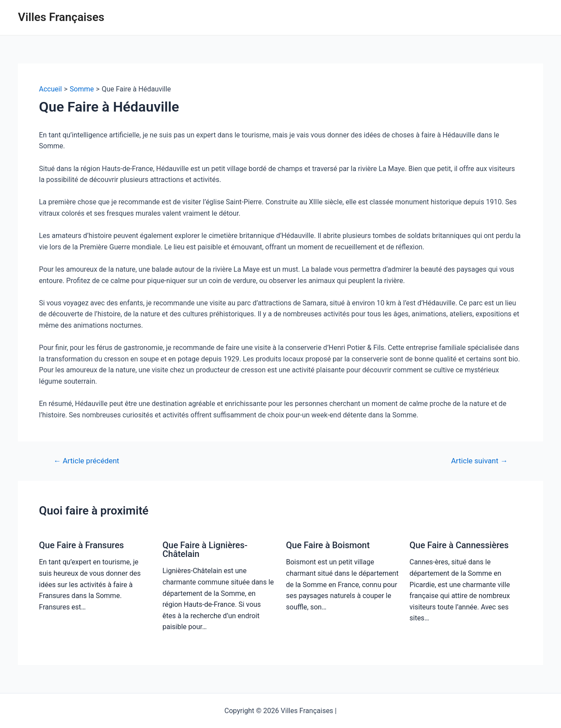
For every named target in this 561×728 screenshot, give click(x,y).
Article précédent (86, 461)
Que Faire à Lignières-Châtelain (205, 549)
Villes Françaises (61, 17)
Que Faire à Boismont (328, 545)
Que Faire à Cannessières (459, 545)
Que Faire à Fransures (81, 545)
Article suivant (479, 461)
